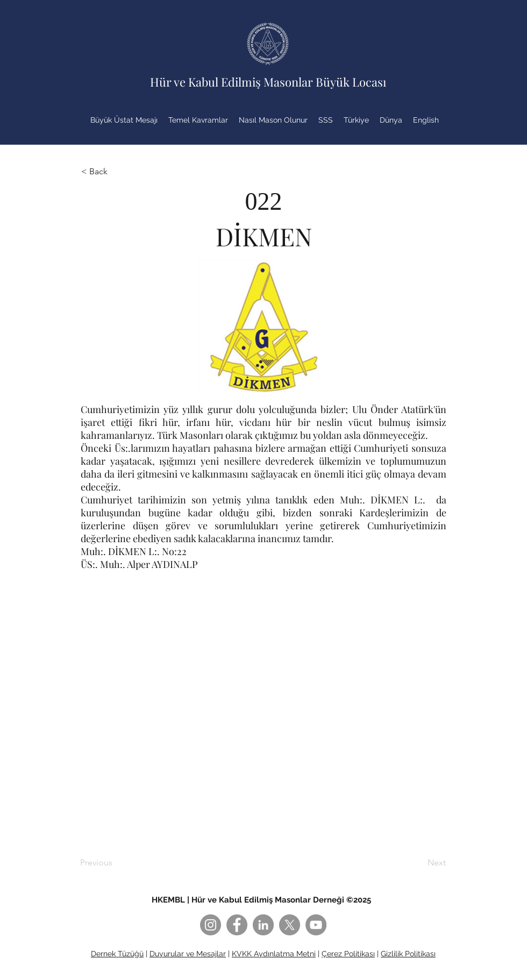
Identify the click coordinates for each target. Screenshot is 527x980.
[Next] (419, 863)
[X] (290, 925)
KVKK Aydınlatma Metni (274, 954)
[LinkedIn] (263, 925)
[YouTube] (316, 925)
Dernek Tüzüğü (117, 954)
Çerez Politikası (348, 954)
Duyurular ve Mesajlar (188, 954)
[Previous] (116, 863)
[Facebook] (237, 925)
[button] (117, 172)
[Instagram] (211, 925)
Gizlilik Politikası (408, 954)
